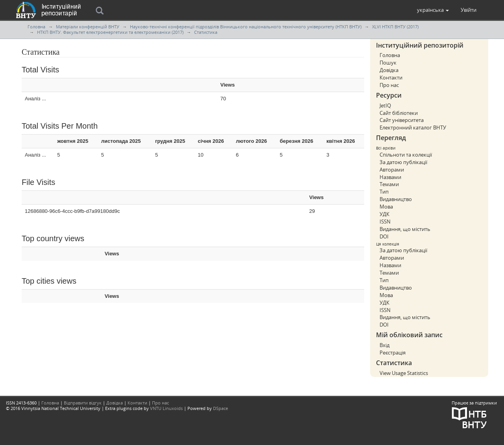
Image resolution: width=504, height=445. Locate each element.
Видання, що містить (405, 229)
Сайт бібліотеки (399, 113)
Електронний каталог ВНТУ (413, 127)
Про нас (389, 85)
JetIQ (385, 105)
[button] (433, 10)
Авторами (392, 170)
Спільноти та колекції (406, 155)
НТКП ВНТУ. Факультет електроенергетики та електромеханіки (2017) (110, 32)
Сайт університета (402, 120)
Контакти (391, 78)
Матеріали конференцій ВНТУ (88, 27)
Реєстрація (393, 353)
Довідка (389, 70)
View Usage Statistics (404, 373)
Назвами (390, 177)
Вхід (384, 345)
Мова (386, 207)
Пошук (388, 63)
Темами (389, 184)
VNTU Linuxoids (166, 408)
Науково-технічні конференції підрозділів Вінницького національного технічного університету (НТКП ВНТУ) (246, 27)
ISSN (385, 222)
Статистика (206, 32)
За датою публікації (403, 162)
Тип (384, 192)
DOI (384, 236)
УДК (384, 214)
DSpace (220, 408)
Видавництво (396, 199)
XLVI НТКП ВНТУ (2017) (395, 27)
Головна (36, 27)
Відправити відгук (83, 403)
